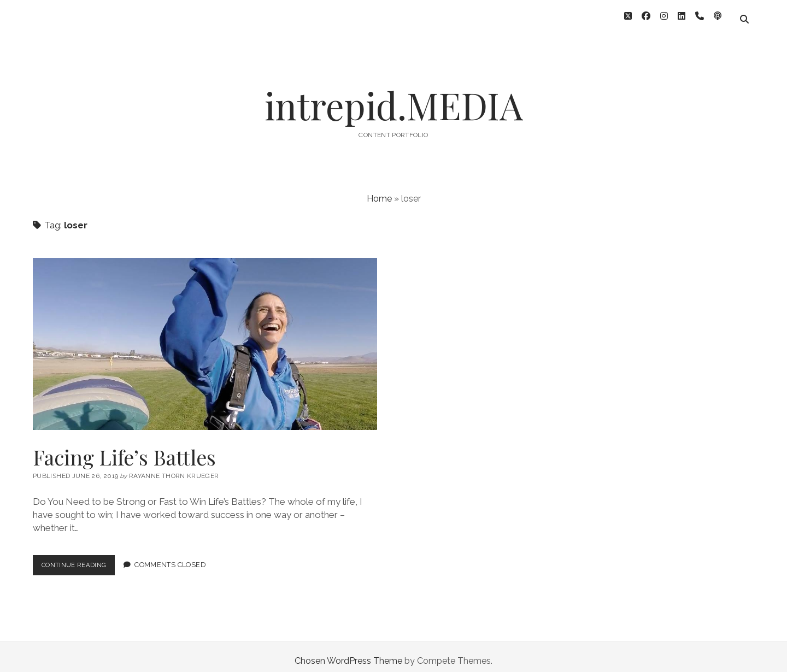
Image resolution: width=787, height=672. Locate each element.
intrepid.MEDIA (394, 96)
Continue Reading (82, 558)
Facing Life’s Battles (205, 335)
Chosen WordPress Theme (348, 652)
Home (379, 190)
